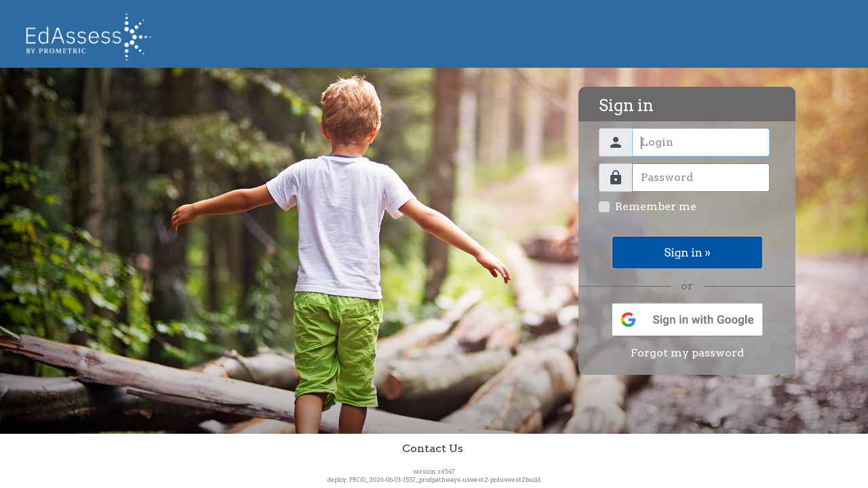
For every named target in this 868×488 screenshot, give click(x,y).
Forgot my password (687, 353)
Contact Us (433, 448)
